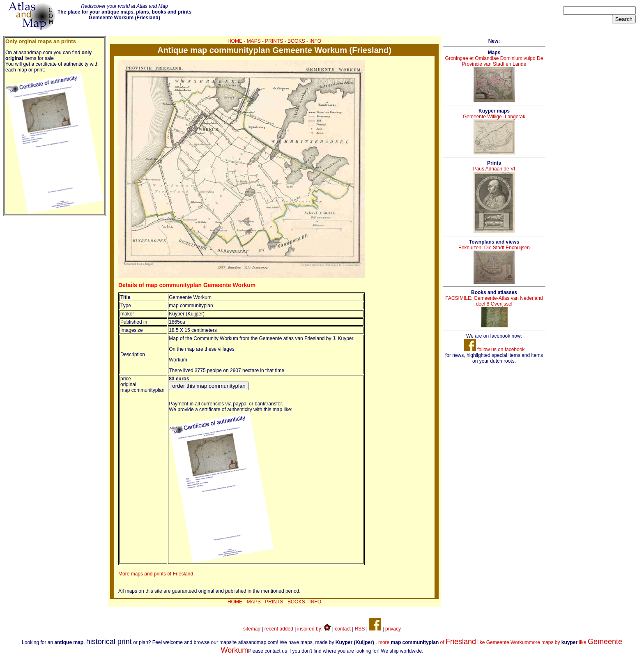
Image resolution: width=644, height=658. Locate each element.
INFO (315, 41)
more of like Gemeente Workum (454, 642)
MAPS (254, 41)
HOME (235, 41)
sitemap (252, 629)
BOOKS (296, 41)
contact (343, 629)
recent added (279, 629)
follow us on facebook (494, 350)
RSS (360, 629)
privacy (393, 629)
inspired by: (314, 629)
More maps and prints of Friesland (156, 574)
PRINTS (274, 41)
